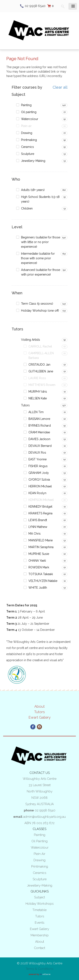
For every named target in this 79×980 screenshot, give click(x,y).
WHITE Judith (38, 588)
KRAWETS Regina (40, 513)
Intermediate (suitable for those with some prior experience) (38, 258)
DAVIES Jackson (39, 439)
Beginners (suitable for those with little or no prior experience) (41, 242)
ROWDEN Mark (39, 567)
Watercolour (30, 119)
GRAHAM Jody (39, 473)
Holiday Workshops (39, 904)
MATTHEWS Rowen (42, 385)
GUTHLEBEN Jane (41, 371)
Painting (26, 105)
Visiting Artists (31, 340)
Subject (39, 897)
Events (39, 923)
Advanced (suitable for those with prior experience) (41, 272)
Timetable (39, 910)
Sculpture (28, 154)
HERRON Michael (40, 486)
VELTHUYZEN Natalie (43, 581)
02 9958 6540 (35, 6)
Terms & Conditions (39, 969)
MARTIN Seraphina (41, 547)
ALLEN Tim (36, 412)
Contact (39, 948)
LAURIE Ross (37, 378)
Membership (40, 935)
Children (27, 208)
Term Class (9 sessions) (37, 304)
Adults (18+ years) (33, 190)
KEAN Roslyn (37, 493)
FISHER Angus (38, 466)
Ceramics (27, 147)
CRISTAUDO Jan (39, 365)
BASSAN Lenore (39, 419)
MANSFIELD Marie (41, 540)
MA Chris (35, 534)
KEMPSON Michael (41, 500)
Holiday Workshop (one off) (40, 311)
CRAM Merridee (39, 432)
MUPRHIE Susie (39, 554)
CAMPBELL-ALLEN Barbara (41, 356)
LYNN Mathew (38, 527)
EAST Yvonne (37, 459)
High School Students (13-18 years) (40, 199)
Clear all (60, 87)
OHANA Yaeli (37, 561)
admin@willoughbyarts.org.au (44, 817)
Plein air (26, 126)
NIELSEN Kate (38, 398)
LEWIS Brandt (38, 520)
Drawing (27, 133)
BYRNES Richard (40, 426)
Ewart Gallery (40, 717)
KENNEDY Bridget (40, 507)
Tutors (25, 405)
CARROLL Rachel (40, 346)
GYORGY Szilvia (39, 480)
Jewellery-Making (33, 161)
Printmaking (29, 140)
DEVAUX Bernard (40, 446)
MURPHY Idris (38, 392)
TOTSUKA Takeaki (41, 574)
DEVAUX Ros (37, 453)
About (39, 706)
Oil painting (29, 112)
